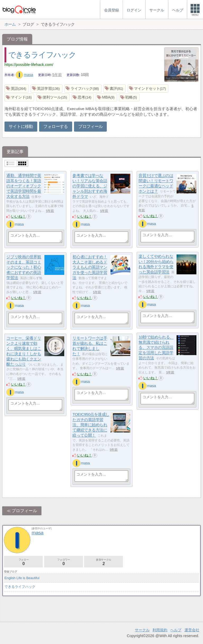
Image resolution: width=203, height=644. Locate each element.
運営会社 (192, 630)
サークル (142, 630)
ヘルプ (176, 630)
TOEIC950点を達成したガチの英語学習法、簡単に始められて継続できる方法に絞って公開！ (91, 425)
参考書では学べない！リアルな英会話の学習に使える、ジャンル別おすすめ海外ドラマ (90, 186)
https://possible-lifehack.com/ (29, 65)
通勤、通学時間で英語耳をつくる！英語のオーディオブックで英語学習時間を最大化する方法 (24, 186)
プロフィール (90, 126)
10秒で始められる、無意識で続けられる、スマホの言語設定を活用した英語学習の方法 (156, 348)
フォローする (56, 126)
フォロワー (64, 562)
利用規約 (160, 630)
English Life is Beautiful (22, 578)
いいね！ (19, 216)
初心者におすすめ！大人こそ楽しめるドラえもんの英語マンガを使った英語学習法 (90, 267)
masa (24, 75)
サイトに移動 (21, 126)
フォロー (23, 562)
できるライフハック (42, 55)
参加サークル (103, 562)
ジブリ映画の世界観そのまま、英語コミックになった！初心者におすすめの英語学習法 (24, 267)
